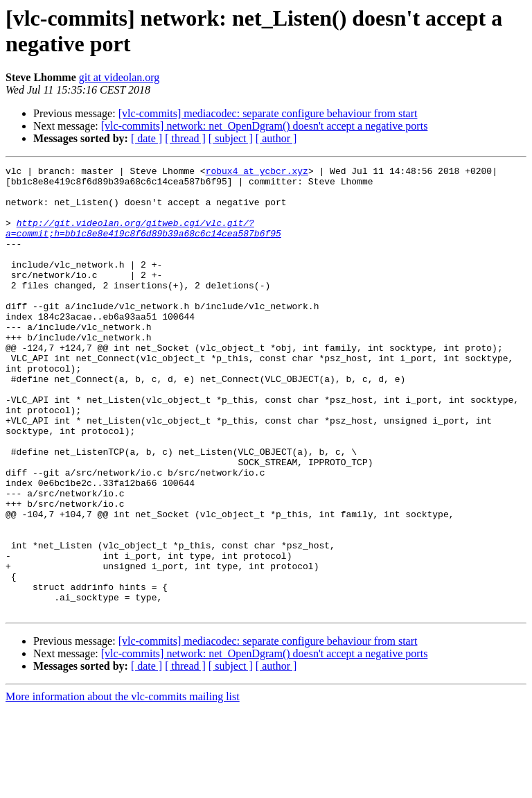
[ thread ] (185, 138)
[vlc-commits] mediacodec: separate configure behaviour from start (268, 113)
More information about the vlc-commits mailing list (123, 786)
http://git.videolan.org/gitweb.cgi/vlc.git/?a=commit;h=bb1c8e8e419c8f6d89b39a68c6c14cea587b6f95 (143, 241)
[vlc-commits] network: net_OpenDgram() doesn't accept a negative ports (265, 126)
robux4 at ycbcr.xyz (257, 173)
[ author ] (276, 138)
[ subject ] (231, 138)
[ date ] (147, 138)
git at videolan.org (119, 77)
